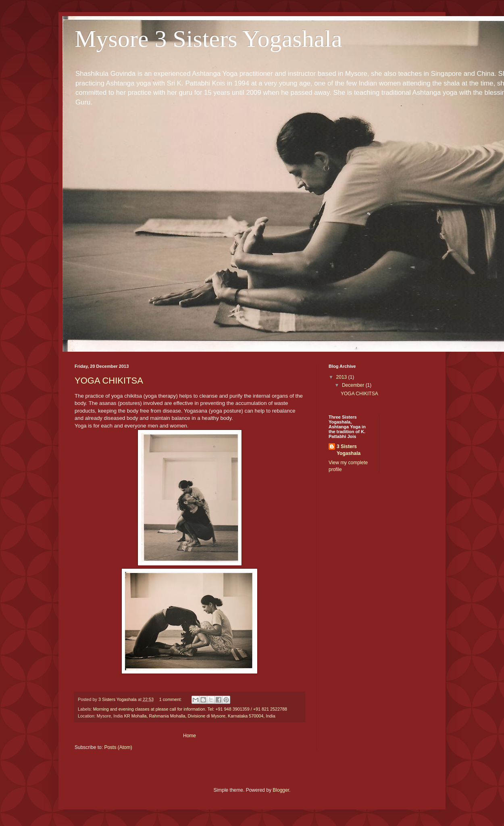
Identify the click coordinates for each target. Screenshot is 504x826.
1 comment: (171, 699)
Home (190, 736)
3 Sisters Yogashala (349, 450)
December (354, 385)
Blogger (281, 790)
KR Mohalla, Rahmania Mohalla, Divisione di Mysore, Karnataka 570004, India (200, 716)
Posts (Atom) (118, 747)
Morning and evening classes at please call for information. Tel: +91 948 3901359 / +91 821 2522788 (190, 709)
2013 (342, 377)
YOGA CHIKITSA (109, 381)
